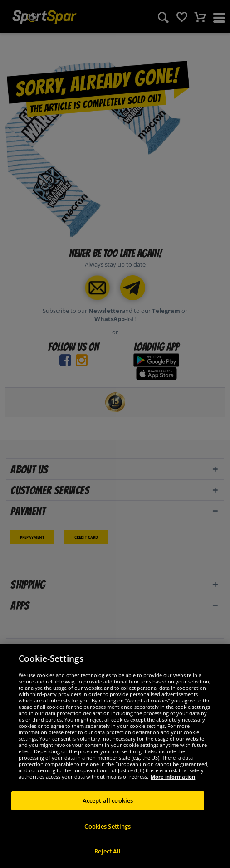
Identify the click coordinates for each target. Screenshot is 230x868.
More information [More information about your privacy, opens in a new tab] (173, 777)
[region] (115, 756)
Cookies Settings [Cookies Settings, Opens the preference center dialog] (108, 826)
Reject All (108, 851)
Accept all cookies (108, 800)
